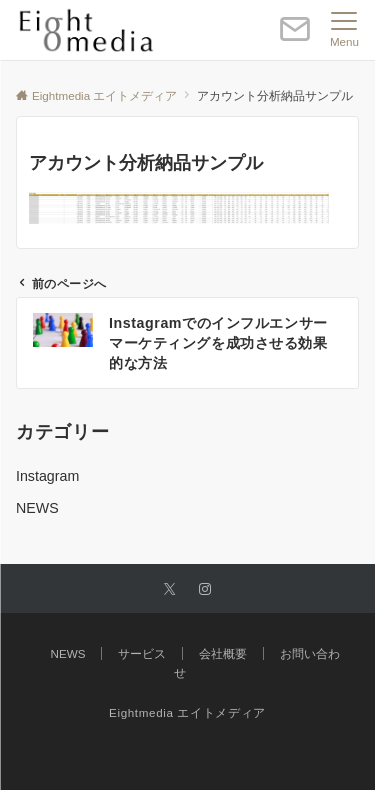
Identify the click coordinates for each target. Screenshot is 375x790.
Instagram (47, 476)
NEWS (37, 508)
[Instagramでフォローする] (205, 589)
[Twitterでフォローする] (169, 589)
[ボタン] (295, 37)
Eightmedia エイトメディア (187, 712)
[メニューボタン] (344, 30)
